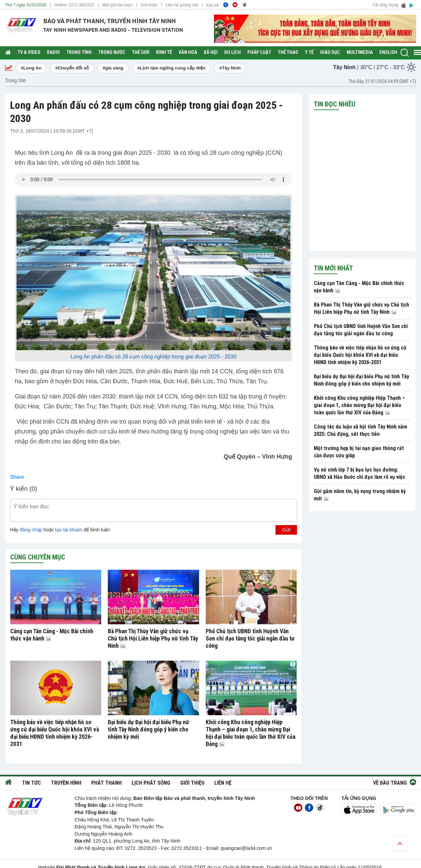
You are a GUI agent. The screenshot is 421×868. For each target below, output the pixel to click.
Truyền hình (66, 783)
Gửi (286, 530)
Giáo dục (330, 52)
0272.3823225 (82, 5)
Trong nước (112, 52)
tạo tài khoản (69, 530)
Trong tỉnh (79, 52)
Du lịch (232, 52)
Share (17, 477)
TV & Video (29, 52)
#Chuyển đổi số (72, 68)
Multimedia (360, 52)
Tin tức (31, 783)
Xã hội (211, 52)
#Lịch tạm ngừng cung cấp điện (171, 68)
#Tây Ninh (230, 68)
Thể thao (288, 52)
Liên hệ (223, 783)
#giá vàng (113, 68)
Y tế (309, 52)
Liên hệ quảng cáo (182, 5)
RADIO (53, 52)
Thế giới (141, 52)
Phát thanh (106, 783)
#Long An (31, 68)
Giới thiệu (149, 5)
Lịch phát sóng (151, 783)
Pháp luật (259, 52)
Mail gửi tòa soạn (117, 5)
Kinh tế (164, 52)
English (388, 52)
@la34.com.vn (257, 848)
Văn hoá (188, 52)
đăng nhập (31, 530)
